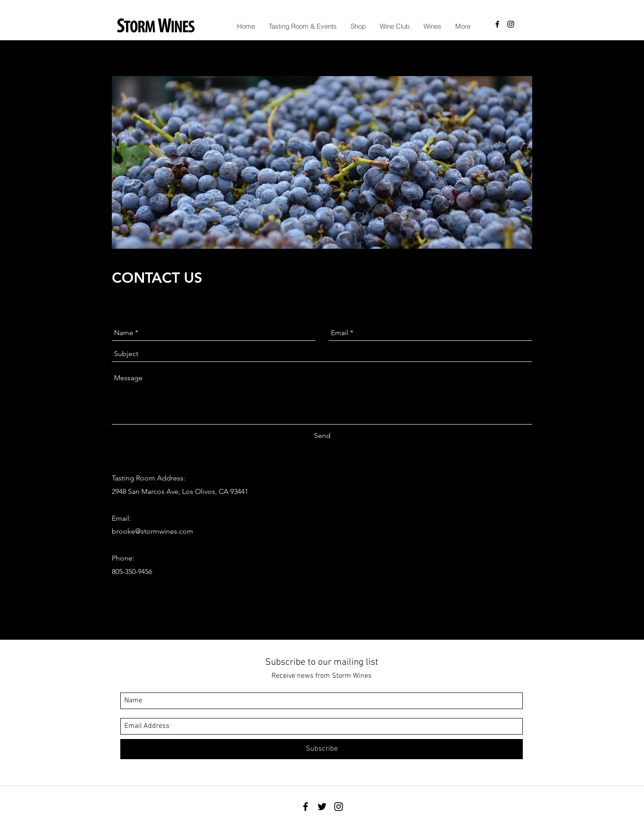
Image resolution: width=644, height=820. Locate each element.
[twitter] (322, 807)
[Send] (322, 436)
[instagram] (511, 24)
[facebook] (497, 24)
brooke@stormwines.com (153, 531)
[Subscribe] (322, 749)
